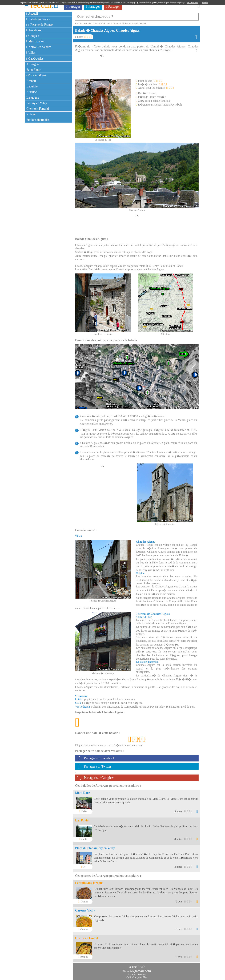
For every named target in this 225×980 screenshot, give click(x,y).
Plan (145, 976)
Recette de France (40, 25)
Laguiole (32, 86)
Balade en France (38, 19)
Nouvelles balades (39, 47)
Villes (31, 53)
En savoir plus (193, 3)
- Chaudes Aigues (36, 75)
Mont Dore (82, 791)
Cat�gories (35, 59)
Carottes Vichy (85, 909)
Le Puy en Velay (37, 103)
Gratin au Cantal (87, 936)
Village (31, 114)
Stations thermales (38, 120)
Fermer (205, 3)
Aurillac (32, 92)
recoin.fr (138, 965)
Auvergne (33, 64)
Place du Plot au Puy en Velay (95, 846)
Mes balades (35, 41)
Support (137, 976)
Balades (132, 973)
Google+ (33, 36)
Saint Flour (33, 70)
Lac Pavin (82, 819)
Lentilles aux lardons (89, 881)
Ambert (31, 81)
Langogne (33, 98)
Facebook (34, 30)
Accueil (32, 14)
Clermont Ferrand (38, 109)
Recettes (142, 973)
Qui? (129, 976)
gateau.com (143, 969)
